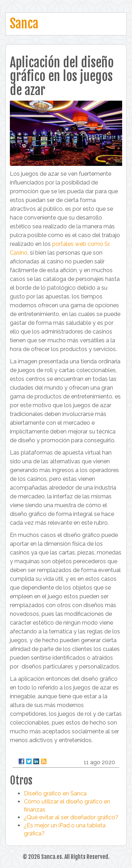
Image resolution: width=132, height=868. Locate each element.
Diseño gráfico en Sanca (55, 793)
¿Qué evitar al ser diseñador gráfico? (71, 817)
